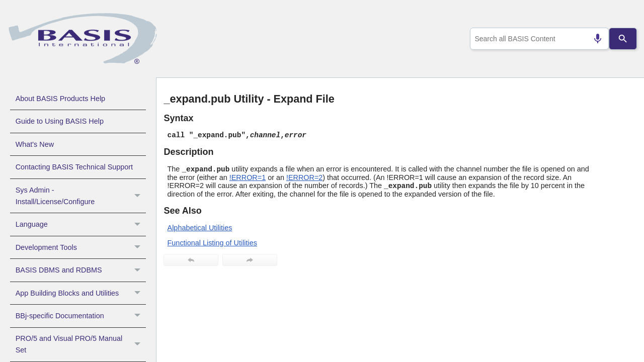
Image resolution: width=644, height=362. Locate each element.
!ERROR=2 (304, 177)
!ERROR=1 (248, 177)
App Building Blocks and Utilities (81, 293)
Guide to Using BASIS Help (60, 121)
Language (81, 224)
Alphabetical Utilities (200, 228)
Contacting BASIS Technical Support (74, 167)
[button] (139, 196)
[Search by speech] (594, 39)
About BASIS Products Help (60, 99)
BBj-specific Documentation (81, 316)
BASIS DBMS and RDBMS (81, 270)
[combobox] (538, 39)
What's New (35, 144)
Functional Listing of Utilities (212, 243)
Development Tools (81, 247)
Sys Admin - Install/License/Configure (81, 196)
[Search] (623, 39)
